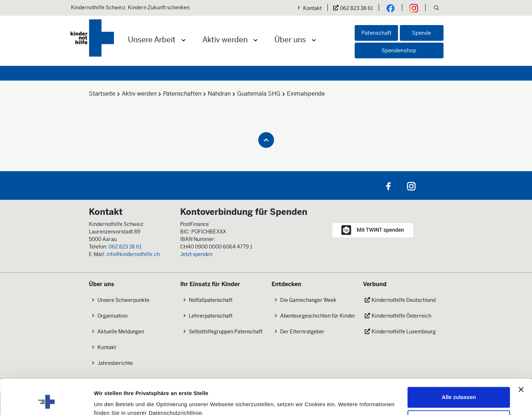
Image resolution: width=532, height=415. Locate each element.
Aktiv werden (225, 40)
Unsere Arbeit (152, 40)
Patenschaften (182, 94)
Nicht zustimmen (459, 389)
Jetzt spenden (196, 254)
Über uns (290, 40)
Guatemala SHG (259, 94)
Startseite (102, 94)
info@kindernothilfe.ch (133, 254)
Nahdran (219, 94)
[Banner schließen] (521, 358)
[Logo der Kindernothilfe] (92, 38)
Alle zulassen (459, 365)
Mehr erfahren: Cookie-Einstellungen (142, 401)
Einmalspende (306, 94)
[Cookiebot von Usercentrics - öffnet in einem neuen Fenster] (46, 401)
